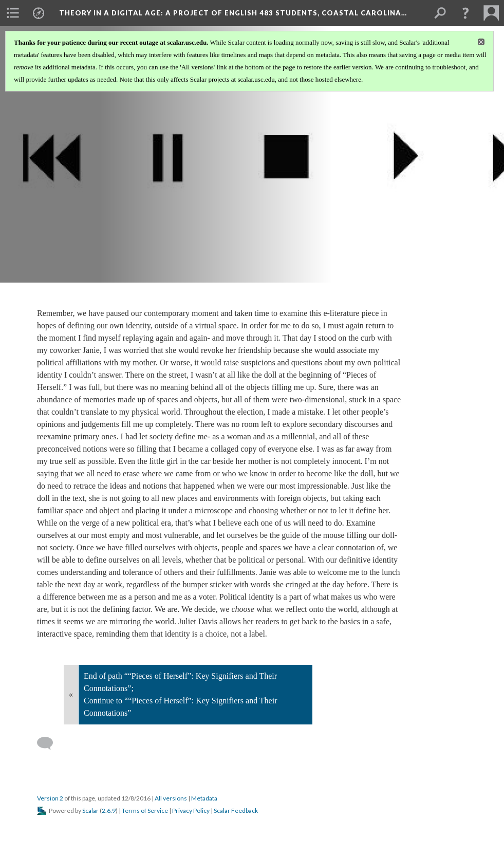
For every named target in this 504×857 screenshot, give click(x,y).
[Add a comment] (50, 743)
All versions (171, 798)
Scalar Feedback (236, 811)
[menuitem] (13, 13)
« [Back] (71, 694)
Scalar (90, 811)
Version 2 (50, 798)
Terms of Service (145, 811)
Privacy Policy (191, 811)
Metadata (204, 798)
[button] (465, 13)
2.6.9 (109, 811)
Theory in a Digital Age (233, 13)
